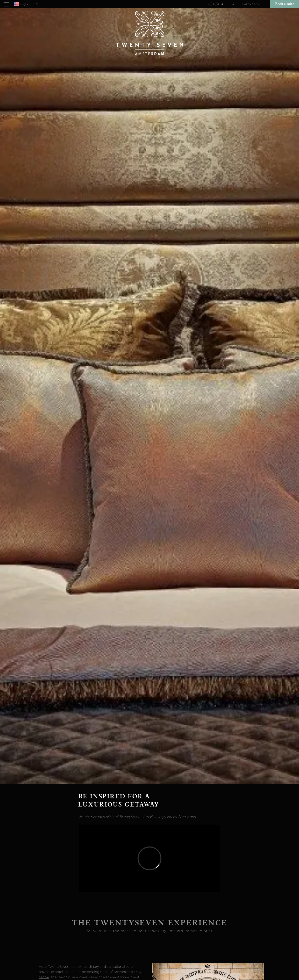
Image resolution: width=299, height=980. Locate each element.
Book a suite (285, 4)
